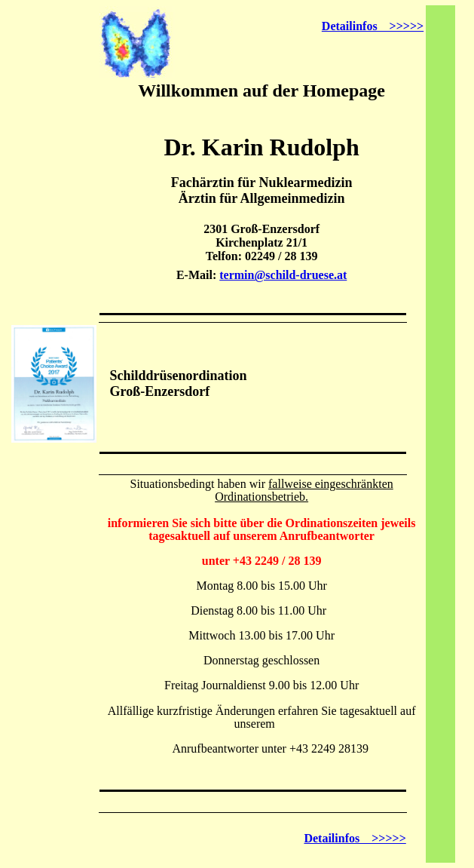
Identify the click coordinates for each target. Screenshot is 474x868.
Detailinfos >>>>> (373, 26)
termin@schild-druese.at (283, 275)
